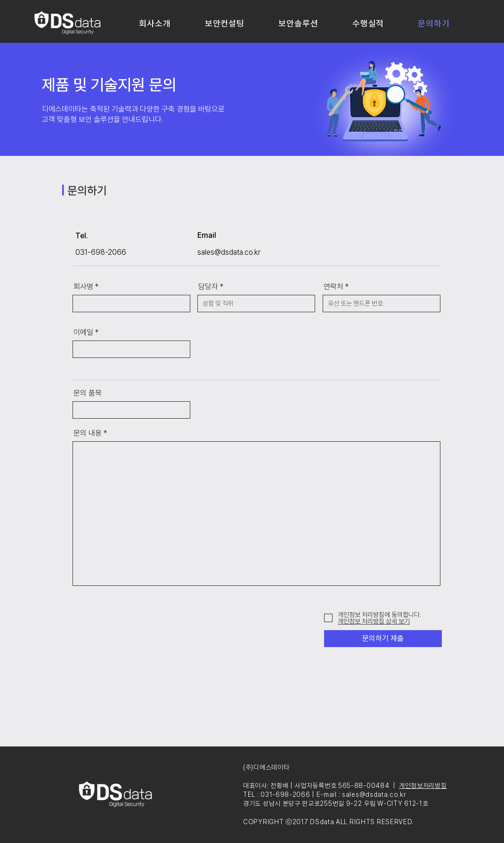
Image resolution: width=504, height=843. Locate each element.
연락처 (333, 287)
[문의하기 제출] (383, 639)
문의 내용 (88, 433)
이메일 (83, 332)
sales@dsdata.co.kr (229, 252)
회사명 (83, 287)
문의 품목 (88, 393)
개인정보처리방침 (423, 786)
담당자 (208, 287)
